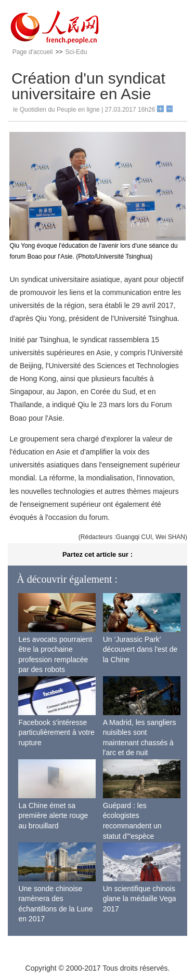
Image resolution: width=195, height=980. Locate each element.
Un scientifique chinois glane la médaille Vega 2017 (140, 899)
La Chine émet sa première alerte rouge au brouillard (53, 816)
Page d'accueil (33, 52)
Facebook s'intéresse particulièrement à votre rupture (56, 733)
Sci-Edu (76, 52)
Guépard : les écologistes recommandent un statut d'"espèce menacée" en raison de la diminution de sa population (140, 836)
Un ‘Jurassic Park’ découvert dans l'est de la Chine (140, 649)
